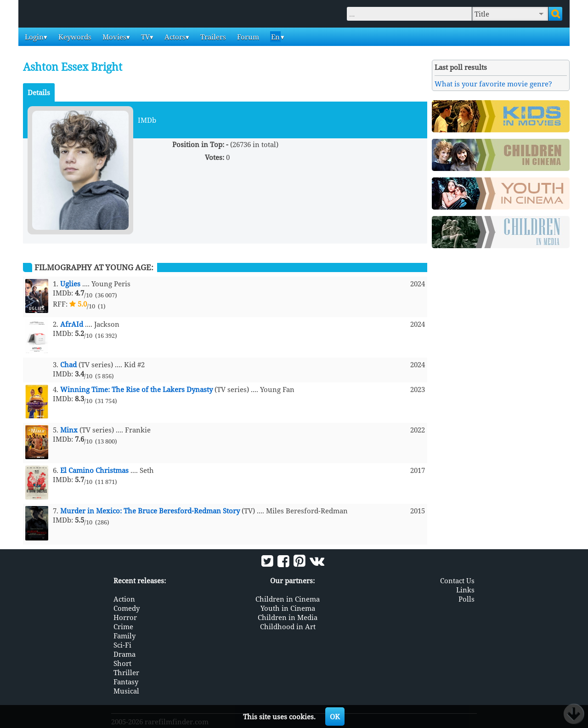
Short (122, 663)
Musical (126, 691)
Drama (124, 654)
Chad (68, 364)
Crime (123, 626)
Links (465, 590)
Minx (69, 430)
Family (124, 636)
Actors (174, 37)
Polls (466, 599)
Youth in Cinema (288, 608)
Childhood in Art (288, 626)
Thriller (126, 672)
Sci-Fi (122, 645)
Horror (125, 617)
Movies (113, 37)
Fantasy (126, 682)
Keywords (74, 37)
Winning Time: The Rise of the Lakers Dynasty (136, 389)
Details (39, 92)
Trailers (212, 37)
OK (335, 717)
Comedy (127, 608)
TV (144, 37)
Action (124, 599)
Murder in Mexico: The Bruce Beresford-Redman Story (150, 511)
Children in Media (288, 617)
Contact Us (457, 580)
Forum (247, 37)
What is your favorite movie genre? (493, 84)
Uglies (70, 284)
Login (33, 37)
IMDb (147, 120)
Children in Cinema (288, 599)
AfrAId (72, 324)
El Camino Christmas (94, 470)
